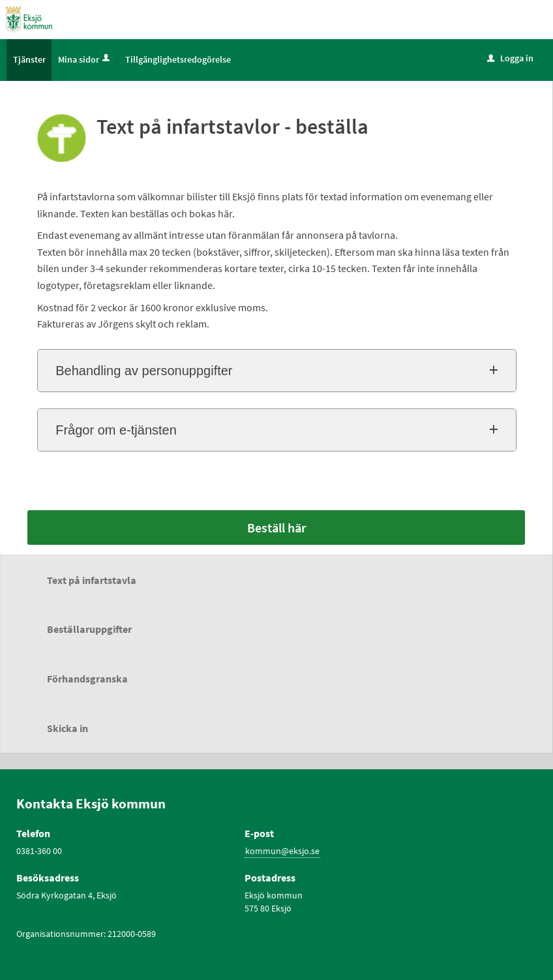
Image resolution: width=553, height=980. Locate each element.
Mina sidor (85, 59)
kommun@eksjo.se (282, 851)
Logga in (510, 58)
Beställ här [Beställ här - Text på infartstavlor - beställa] (276, 528)
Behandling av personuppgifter (144, 371)
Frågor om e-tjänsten (116, 430)
